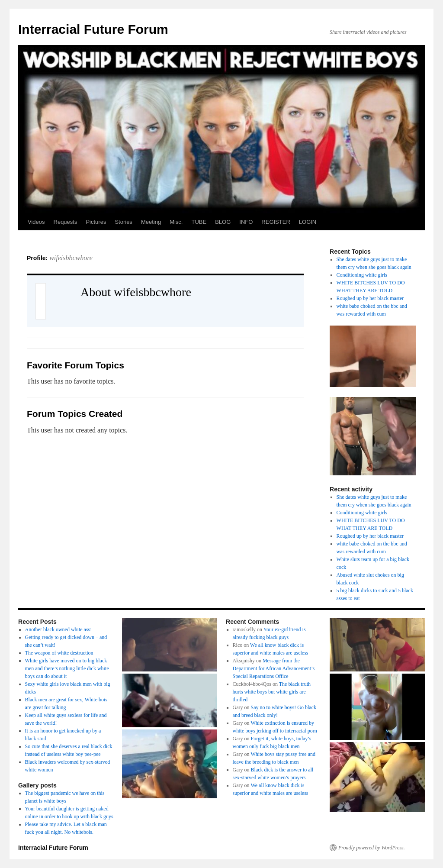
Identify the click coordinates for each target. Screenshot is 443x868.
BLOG (223, 222)
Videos (36, 222)
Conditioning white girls (362, 275)
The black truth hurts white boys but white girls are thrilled (272, 692)
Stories (123, 222)
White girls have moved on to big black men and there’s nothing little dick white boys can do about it (67, 668)
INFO (246, 222)
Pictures (96, 222)
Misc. (176, 222)
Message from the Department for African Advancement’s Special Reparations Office (274, 668)
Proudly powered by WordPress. (372, 848)
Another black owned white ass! (59, 629)
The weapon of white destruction (59, 653)
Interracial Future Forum (93, 29)
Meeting (151, 222)
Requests (66, 222)
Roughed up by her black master (370, 298)
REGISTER (276, 222)
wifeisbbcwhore (71, 258)
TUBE (199, 222)
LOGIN (308, 222)
